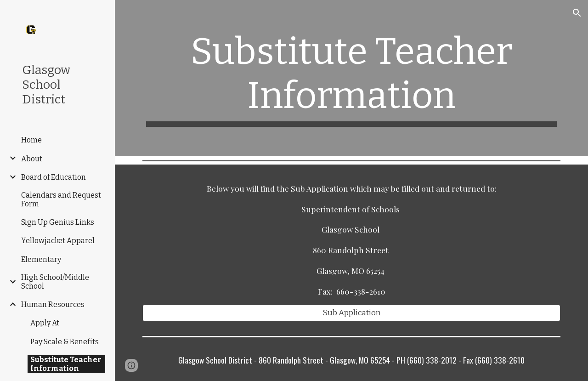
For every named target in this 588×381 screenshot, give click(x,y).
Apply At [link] (45, 323)
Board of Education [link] (54, 177)
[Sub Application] (352, 313)
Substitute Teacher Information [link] (66, 364)
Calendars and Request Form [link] (61, 199)
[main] (352, 78)
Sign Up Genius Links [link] (58, 222)
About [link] (32, 159)
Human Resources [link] (53, 304)
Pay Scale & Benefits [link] (65, 342)
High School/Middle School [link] (55, 282)
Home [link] (31, 140)
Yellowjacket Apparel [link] (58, 241)
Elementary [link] (41, 259)
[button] (577, 13)
